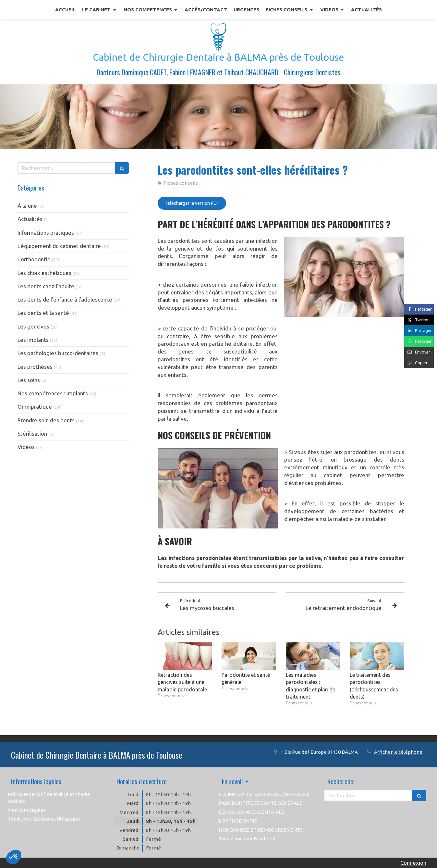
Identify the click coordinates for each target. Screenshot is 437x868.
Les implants (33, 340)
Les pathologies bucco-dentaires (58, 353)
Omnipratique (35, 407)
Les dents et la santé (43, 313)
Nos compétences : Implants (53, 393)
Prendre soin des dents (46, 420)
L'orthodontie (34, 259)
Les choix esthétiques (44, 273)
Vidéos (26, 447)
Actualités (30, 219)
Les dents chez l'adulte (46, 286)
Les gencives (33, 326)
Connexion (413, 863)
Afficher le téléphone (398, 752)
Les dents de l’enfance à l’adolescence (65, 299)
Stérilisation (32, 434)
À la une (27, 206)
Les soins (29, 380)
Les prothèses (35, 367)
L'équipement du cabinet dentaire (59, 246)
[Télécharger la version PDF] (192, 203)
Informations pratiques (46, 233)
